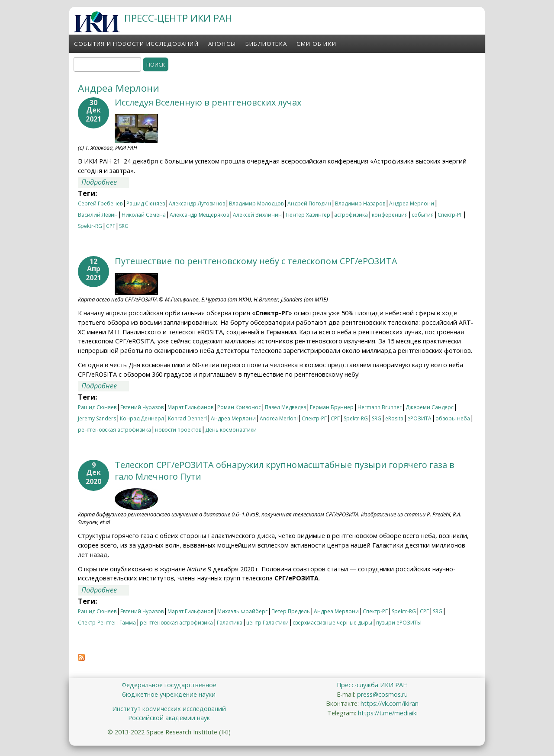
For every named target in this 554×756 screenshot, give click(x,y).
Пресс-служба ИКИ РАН (372, 685)
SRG (124, 226)
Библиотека (266, 44)
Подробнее (105, 182)
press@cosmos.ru (382, 694)
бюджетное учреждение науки (169, 694)
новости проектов (178, 430)
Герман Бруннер (332, 407)
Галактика (230, 623)
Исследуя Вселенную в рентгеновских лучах (208, 102)
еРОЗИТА (419, 418)
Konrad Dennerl (187, 418)
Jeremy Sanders (97, 418)
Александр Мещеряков (199, 215)
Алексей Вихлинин (257, 215)
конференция (390, 215)
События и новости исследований (136, 44)
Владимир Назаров (360, 203)
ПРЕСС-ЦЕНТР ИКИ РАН (178, 18)
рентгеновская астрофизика (114, 430)
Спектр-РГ (450, 215)
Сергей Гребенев (100, 203)
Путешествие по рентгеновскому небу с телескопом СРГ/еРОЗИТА (256, 261)
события (423, 215)
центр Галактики (267, 623)
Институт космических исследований (169, 709)
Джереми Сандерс (430, 407)
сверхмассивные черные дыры (332, 623)
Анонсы (222, 44)
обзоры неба (453, 418)
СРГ (111, 226)
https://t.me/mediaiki (388, 713)
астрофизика (351, 215)
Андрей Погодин (309, 203)
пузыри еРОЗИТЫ (399, 623)
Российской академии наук (169, 718)
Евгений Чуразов (142, 407)
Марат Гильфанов (190, 407)
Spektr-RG (90, 226)
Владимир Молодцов (256, 203)
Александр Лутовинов (197, 203)
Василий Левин (98, 215)
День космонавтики (231, 430)
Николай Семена (144, 215)
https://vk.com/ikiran (390, 703)
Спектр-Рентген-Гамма (107, 623)
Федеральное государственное (169, 685)
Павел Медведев (285, 407)
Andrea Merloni (279, 418)
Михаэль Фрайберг (242, 611)
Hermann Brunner (380, 407)
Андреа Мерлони (412, 203)
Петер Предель (291, 611)
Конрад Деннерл (142, 418)
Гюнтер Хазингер (308, 215)
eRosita (394, 418)
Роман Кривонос (239, 407)
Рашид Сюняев (146, 203)
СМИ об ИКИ (316, 44)
